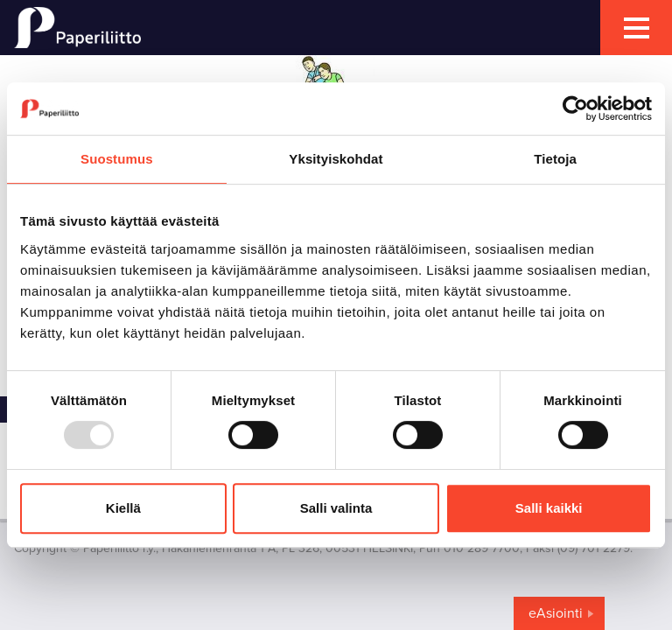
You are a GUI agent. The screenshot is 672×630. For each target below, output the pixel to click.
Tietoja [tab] (555, 159)
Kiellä (123, 508)
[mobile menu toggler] (636, 28)
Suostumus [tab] (117, 159)
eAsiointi (556, 613)
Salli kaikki (549, 508)
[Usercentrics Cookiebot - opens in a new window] (575, 108)
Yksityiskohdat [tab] (336, 159)
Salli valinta (336, 508)
